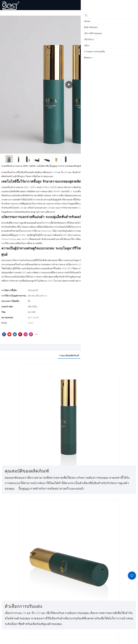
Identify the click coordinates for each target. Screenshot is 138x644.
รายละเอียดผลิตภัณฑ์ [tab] (69, 355)
